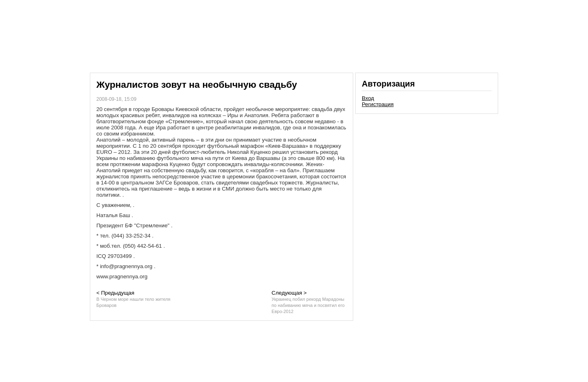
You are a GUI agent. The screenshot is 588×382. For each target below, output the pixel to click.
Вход (368, 98)
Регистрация (378, 104)
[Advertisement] (427, 173)
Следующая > (308, 302)
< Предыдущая (133, 299)
